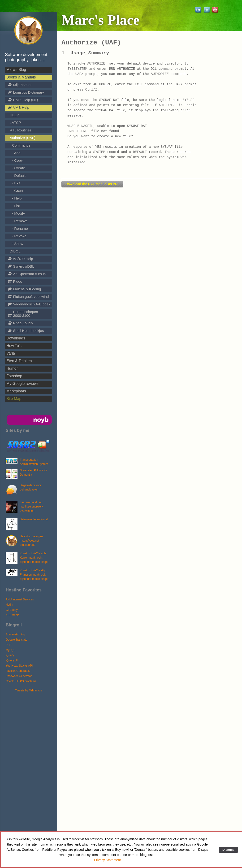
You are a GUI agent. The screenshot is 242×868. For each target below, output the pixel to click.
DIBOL (15, 251)
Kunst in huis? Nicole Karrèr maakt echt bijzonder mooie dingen (35, 558)
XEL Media (13, 615)
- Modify (18, 213)
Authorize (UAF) (23, 138)
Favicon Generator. (18, 671)
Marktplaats (16, 391)
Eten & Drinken (19, 361)
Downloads (16, 338)
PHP (9, 645)
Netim (9, 605)
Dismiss (228, 850)
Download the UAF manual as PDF (93, 184)
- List (16, 206)
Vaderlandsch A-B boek (29, 304)
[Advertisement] (31, 764)
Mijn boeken (20, 85)
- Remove (20, 221)
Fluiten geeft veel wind (28, 297)
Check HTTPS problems (21, 681)
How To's (14, 346)
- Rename (20, 228)
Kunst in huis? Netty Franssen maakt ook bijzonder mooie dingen (35, 575)
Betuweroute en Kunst (34, 519)
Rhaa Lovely (20, 323)
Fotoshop (14, 376)
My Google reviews (22, 384)
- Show (18, 244)
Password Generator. (19, 676)
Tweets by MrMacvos (29, 690)
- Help (17, 198)
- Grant (18, 191)
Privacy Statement (108, 860)
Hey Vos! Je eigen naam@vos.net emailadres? (31, 541)
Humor (12, 368)
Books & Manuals (21, 77)
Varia (11, 353)
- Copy (17, 160)
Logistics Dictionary (26, 92)
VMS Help (19, 107)
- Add (16, 153)
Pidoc (15, 281)
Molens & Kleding (24, 289)
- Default (19, 176)
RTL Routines (21, 130)
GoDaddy (12, 610)
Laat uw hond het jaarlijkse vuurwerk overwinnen (32, 507)
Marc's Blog (16, 70)
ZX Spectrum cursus (27, 274)
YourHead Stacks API (19, 666)
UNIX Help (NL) (23, 100)
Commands (21, 145)
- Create (19, 168)
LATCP (15, 123)
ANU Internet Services (20, 599)
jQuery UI (12, 660)
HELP (14, 115)
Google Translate (16, 640)
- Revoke (19, 236)
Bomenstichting (15, 634)
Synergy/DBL (21, 266)
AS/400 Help (20, 259)
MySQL (10, 650)
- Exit (16, 183)
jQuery (10, 655)
